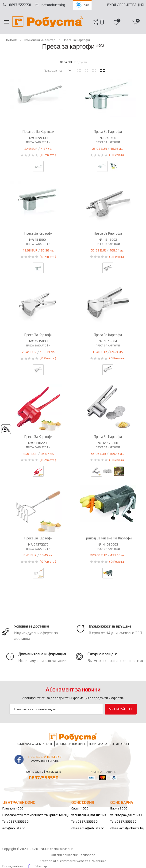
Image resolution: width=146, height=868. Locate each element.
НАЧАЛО (11, 40)
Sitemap (41, 866)
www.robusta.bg (45, 761)
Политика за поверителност (109, 744)
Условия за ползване (71, 744)
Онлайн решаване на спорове (73, 855)
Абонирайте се (121, 709)
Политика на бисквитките (34, 744)
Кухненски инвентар (40, 40)
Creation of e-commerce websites (65, 861)
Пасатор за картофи (38, 132)
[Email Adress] (56, 709)
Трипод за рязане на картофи (108, 538)
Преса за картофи (76, 40)
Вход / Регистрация (125, 5)
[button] (102, 22)
